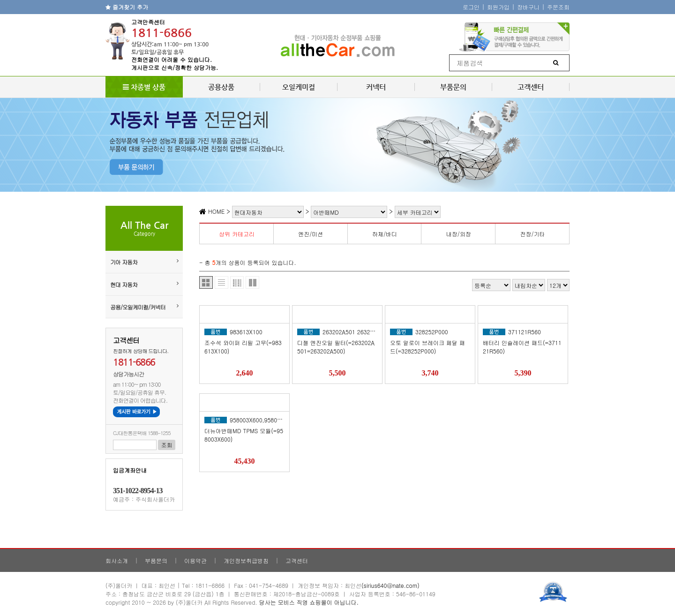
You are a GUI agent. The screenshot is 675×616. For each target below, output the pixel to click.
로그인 (471, 7)
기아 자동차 (144, 262)
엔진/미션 (311, 234)
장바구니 (528, 7)
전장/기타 (533, 234)
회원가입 (498, 7)
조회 (167, 445)
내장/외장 (459, 234)
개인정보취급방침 (246, 560)
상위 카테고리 (237, 234)
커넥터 (376, 87)
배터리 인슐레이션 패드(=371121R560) (522, 347)
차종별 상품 (144, 87)
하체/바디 (385, 234)
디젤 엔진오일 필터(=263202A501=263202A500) (336, 347)
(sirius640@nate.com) (390, 585)
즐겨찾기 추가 (127, 7)
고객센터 (531, 87)
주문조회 (558, 7)
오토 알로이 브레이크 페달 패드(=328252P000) (427, 347)
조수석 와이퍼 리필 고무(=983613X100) (243, 347)
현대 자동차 (144, 284)
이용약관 (195, 560)
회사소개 (117, 560)
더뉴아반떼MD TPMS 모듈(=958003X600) (244, 435)
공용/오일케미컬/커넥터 (144, 307)
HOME (212, 211)
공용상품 (221, 87)
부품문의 (453, 87)
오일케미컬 (299, 87)
